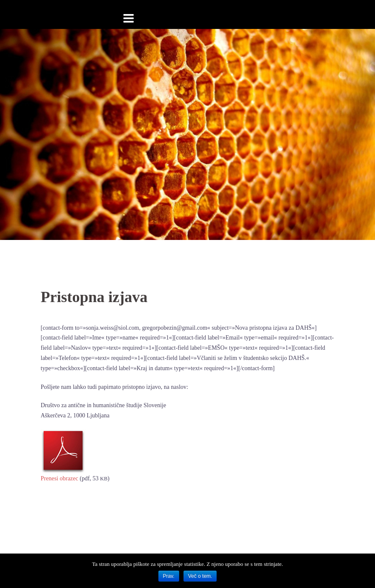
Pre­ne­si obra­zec (60, 478)
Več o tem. (200, 576)
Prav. (169, 576)
